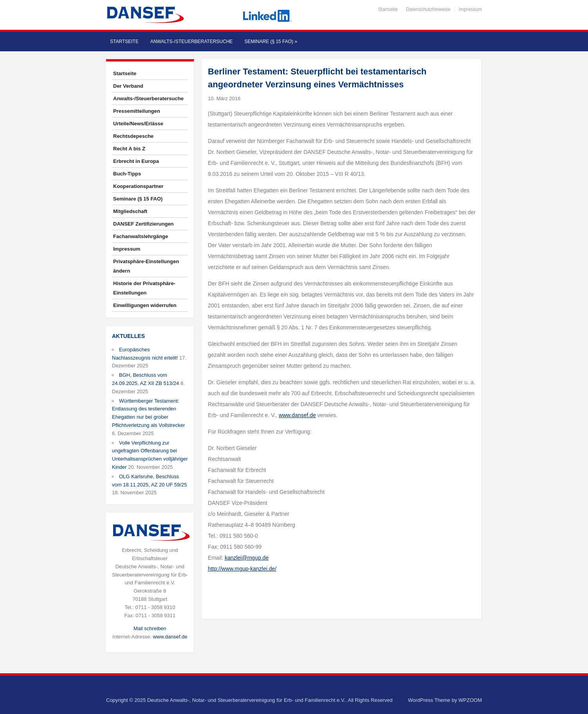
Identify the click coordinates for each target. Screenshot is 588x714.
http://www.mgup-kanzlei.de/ (242, 569)
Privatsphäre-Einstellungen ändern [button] (146, 266)
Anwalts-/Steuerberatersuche (191, 42)
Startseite (388, 9)
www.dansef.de (170, 637)
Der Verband (128, 86)
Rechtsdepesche (133, 136)
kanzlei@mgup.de (247, 558)
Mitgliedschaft (130, 211)
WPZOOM (470, 700)
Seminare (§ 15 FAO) (271, 42)
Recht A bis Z (129, 149)
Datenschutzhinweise (428, 9)
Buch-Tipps (127, 174)
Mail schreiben (150, 628)
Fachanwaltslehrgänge (141, 236)
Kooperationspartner (138, 186)
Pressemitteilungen (137, 111)
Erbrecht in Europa (136, 161)
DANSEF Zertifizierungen (143, 224)
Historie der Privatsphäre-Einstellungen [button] (144, 288)
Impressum (470, 9)
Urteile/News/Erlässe (138, 124)
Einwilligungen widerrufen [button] (145, 305)
